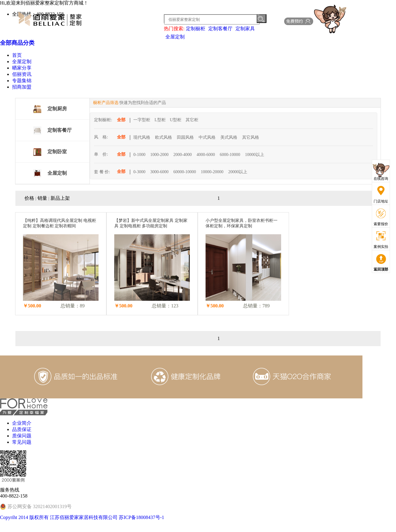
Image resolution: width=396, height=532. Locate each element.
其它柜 (192, 120)
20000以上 (238, 172)
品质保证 (22, 429)
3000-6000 (159, 172)
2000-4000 (183, 155)
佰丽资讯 (22, 74)
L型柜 (160, 120)
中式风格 (207, 137)
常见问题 (22, 442)
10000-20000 (212, 172)
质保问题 (22, 436)
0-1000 (139, 155)
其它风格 (251, 137)
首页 (17, 55)
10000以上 (255, 155)
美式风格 (229, 137)
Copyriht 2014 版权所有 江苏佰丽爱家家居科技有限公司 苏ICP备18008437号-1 (82, 517)
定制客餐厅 (220, 29)
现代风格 (142, 137)
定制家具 (245, 29)
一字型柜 (142, 120)
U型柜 (176, 120)
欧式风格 (164, 137)
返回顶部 (381, 269)
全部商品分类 (17, 43)
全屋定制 (175, 37)
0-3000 (139, 172)
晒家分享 (22, 68)
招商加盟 (22, 87)
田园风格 (185, 137)
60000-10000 (185, 172)
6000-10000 (230, 155)
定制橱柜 (196, 29)
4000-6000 (206, 155)
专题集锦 (22, 81)
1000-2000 (159, 155)
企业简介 (22, 423)
